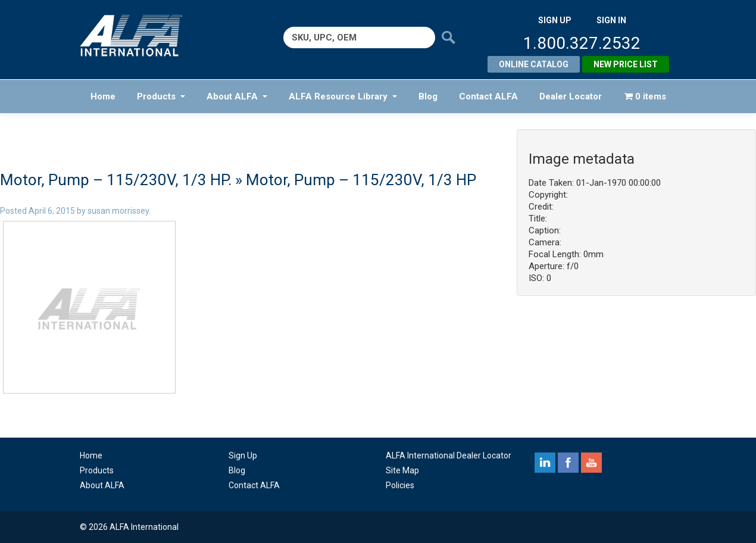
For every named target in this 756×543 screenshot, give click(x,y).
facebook (568, 463)
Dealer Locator (571, 96)
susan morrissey (118, 211)
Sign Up (243, 455)
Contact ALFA (488, 96)
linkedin (545, 463)
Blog (428, 96)
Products (161, 96)
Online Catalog (534, 64)
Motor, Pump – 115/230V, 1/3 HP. (116, 180)
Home (103, 96)
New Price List (626, 64)
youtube (591, 463)
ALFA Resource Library (343, 96)
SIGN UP (555, 20)
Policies (400, 485)
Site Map (402, 470)
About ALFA (237, 96)
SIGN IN (611, 20)
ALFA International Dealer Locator (449, 455)
